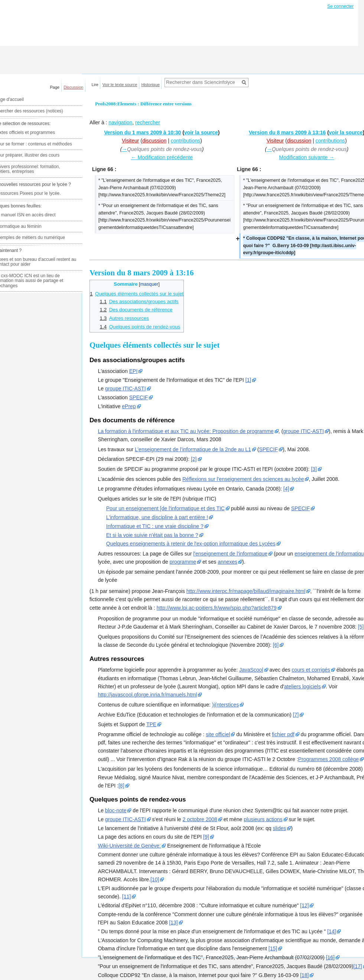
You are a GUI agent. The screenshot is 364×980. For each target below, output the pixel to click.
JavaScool (251, 670)
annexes (227, 562)
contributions (186, 141)
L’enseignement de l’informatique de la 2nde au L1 (193, 449)
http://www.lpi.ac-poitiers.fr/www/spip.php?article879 (217, 608)
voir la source (201, 132)
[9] (206, 837)
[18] (304, 975)
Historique (150, 85)
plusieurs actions (263, 819)
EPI (134, 371)
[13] (173, 922)
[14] (331, 931)
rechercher (148, 122)
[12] (304, 905)
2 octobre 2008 (200, 819)
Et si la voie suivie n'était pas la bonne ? (152, 535)
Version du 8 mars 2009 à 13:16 (287, 132)
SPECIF (139, 397)
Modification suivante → (307, 157)
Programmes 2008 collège (329, 759)
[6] (276, 645)
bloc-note (116, 810)
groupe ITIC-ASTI (126, 389)
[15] (273, 948)
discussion (154, 141)
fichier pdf (283, 734)
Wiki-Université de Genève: (129, 846)
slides (279, 828)
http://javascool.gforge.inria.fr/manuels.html (147, 695)
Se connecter (340, 6)
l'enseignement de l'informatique (230, 554)
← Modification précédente (162, 157)
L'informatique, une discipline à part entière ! (157, 517)
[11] (126, 897)
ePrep (129, 406)
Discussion (73, 87)
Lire (95, 85)
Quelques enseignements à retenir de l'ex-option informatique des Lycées (191, 544)
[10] (155, 879)
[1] (248, 380)
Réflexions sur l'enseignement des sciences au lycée (243, 479)
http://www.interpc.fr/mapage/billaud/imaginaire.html (246, 591)
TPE (151, 724)
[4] (286, 489)
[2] (194, 459)
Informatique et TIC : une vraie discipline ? (155, 526)
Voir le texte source (120, 85)
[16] (330, 957)
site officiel (218, 734)
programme (183, 562)
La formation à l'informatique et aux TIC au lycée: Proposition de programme (186, 431)
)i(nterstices (225, 705)
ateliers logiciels (303, 686)
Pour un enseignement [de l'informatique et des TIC (165, 508)
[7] (296, 715)
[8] (121, 786)
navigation (120, 122)
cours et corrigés (311, 670)
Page (55, 87)
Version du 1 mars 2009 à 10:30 (142, 132)
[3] (314, 469)
